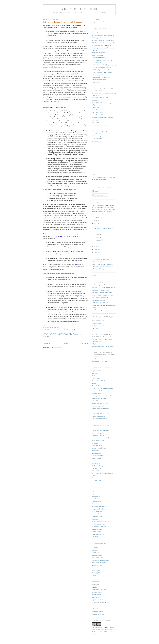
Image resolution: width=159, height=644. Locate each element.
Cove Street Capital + (98, 436)
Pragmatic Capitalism (98, 406)
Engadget (94, 587)
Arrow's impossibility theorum (100, 359)
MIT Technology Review (99, 136)
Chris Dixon (95, 107)
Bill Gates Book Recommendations (102, 262)
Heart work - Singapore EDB (100, 53)
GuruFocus (95, 383)
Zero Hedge (95, 537)
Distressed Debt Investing (99, 506)
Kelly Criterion (96, 344)
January (98, 243)
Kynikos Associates (97, 456)
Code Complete (96, 597)
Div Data (94, 376)
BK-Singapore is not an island (100, 38)
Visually (94, 575)
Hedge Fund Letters (97, 386)
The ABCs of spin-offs (98, 300)
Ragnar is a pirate (97, 529)
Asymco (94, 494)
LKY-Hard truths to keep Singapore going (104, 65)
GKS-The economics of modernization (103, 40)
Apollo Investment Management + (102, 430)
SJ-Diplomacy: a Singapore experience (103, 75)
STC (78, 335)
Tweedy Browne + (97, 478)
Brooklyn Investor (97, 499)
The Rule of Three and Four (100, 303)
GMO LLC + (95, 443)
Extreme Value (96, 378)
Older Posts (85, 343)
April (97, 234)
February (98, 240)
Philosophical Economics (99, 527)
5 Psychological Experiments (100, 602)
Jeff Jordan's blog (97, 516)
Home (66, 343)
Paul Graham (95, 120)
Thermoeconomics (97, 323)
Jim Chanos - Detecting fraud (100, 290)
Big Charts (95, 373)
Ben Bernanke (96, 496)
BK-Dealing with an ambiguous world (103, 35)
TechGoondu (95, 585)
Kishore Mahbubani (97, 55)
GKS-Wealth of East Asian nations (102, 45)
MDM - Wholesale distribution (101, 521)
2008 (95, 252)
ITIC (63, 335)
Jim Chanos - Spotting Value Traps (102, 293)
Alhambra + (95, 428)
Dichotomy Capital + (98, 440)
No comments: (70, 333)
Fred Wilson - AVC (97, 115)
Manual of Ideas (96, 393)
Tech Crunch (95, 123)
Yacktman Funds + (97, 480)
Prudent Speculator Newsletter (100, 409)
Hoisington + (95, 451)
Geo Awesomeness (97, 555)
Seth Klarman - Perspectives (100, 298)
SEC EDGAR (96, 328)
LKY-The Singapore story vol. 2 (101, 70)
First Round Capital (97, 112)
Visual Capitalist (96, 573)
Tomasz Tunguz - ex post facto (100, 125)
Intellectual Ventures (98, 612)
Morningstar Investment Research (101, 396)
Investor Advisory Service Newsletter (102, 388)
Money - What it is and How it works (102, 295)
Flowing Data (96, 553)
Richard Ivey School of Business (101, 411)
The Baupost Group (97, 466)
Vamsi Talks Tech (97, 138)
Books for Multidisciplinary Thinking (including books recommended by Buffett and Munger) (102, 267)
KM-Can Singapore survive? (100, 58)
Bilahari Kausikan (97, 33)
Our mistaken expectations (99, 361)
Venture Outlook (80, 9)
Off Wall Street (96, 401)
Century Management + (98, 433)
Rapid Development (97, 600)
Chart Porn (95, 550)
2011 (95, 224)
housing (58, 335)
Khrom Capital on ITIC (56, 269)
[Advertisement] (103, 158)
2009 (95, 249)
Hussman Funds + (97, 453)
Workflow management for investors (102, 310)
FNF (53, 335)
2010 (95, 247)
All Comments (98, 195)
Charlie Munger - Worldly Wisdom (102, 285)
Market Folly (95, 519)
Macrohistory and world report (100, 560)
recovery (72, 335)
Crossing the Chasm (97, 592)
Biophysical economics (98, 326)
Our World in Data (97, 565)
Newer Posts (47, 343)
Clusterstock (95, 504)
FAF (50, 335)
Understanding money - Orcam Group (103, 346)
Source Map (95, 568)
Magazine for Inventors (98, 614)
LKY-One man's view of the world (102, 67)
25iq (93, 491)
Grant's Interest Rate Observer (100, 381)
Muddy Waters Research (99, 398)
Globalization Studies (98, 558)
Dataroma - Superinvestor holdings (102, 438)
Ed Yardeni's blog (97, 511)
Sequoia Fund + (96, 463)
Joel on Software (96, 141)
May (97, 226)
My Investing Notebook (98, 524)
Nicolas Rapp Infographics (99, 563)
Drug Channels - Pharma (99, 509)
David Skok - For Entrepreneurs (101, 110)
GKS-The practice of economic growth (103, 43)
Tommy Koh (95, 82)
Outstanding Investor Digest (100, 403)
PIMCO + (95, 461)
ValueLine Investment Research (101, 413)
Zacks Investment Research (100, 419)
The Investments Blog (98, 534)
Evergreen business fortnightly (100, 22)
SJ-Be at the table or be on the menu (102, 72)
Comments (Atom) (56, 347)
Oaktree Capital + (97, 458)
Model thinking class (98, 321)
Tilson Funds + (96, 471)
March (98, 237)
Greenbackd (95, 514)
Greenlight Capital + (98, 446)
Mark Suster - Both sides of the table (102, 117)
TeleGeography (96, 570)
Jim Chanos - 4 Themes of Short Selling (103, 287)
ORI (67, 335)
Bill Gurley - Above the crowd (100, 98)
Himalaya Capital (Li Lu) (99, 448)
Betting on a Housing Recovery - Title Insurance (63, 22)
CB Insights (95, 100)
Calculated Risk (96, 501)
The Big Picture (96, 532)
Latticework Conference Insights (101, 391)
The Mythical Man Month (99, 590)
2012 (95, 221)
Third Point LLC (96, 468)
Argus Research (96, 371)
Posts (95, 191)
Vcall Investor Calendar (98, 416)
